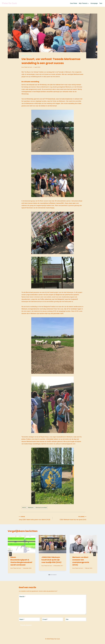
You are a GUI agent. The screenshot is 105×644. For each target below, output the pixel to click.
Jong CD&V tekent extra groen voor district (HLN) (35, 518)
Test (101, 3)
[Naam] (29, 619)
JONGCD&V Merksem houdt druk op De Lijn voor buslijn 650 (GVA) (51, 560)
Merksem (31, 507)
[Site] (76, 619)
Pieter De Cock (28, 67)
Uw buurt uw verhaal (41, 507)
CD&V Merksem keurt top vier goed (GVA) (70, 518)
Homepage (94, 3)
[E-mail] (52, 619)
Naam (22, 619)
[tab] (49, 575)
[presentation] (22, 544)
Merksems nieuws (27, 56)
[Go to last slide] (10, 554)
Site (67, 619)
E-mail (45, 619)
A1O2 (24, 507)
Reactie (22, 596)
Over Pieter (74, 3)
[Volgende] (95, 554)
